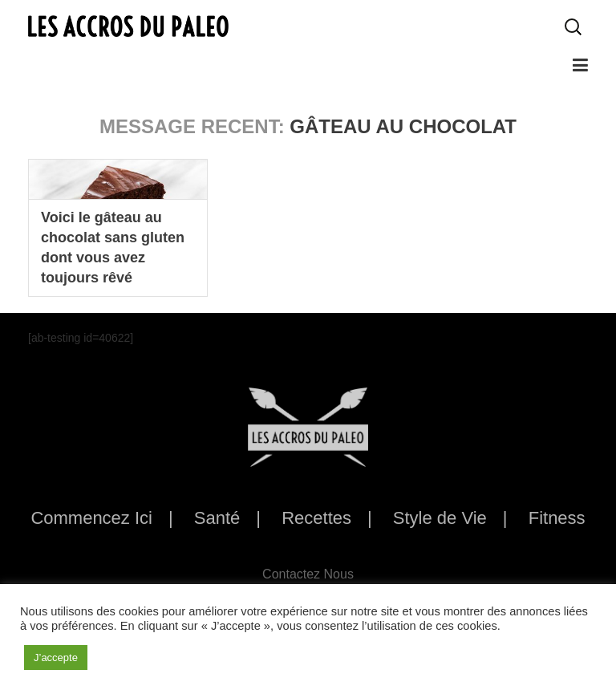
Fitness (557, 518)
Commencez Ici (91, 518)
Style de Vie (440, 518)
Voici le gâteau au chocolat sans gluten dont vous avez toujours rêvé (113, 248)
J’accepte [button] (56, 657)
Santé (217, 518)
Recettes (316, 518)
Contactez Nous (308, 574)
